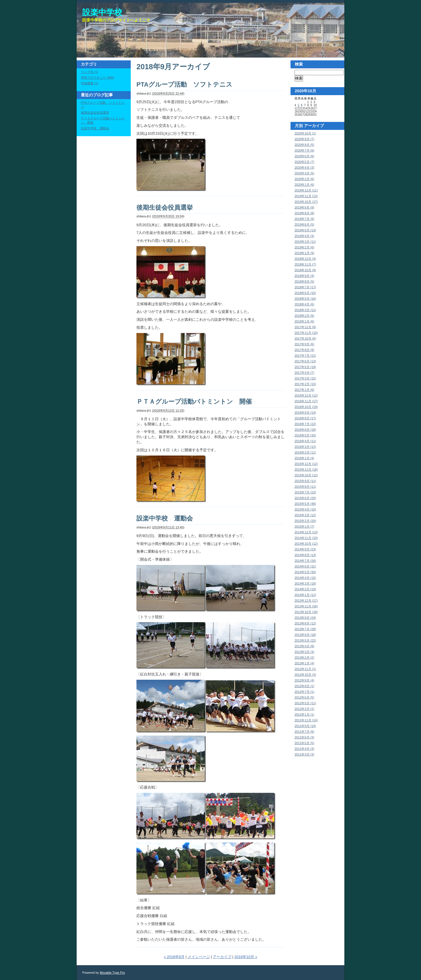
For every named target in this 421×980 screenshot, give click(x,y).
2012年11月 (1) (305, 669)
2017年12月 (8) (305, 327)
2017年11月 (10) (306, 333)
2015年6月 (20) (305, 498)
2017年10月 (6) (305, 338)
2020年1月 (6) (304, 185)
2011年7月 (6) (304, 732)
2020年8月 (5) (304, 145)
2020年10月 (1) (305, 133)
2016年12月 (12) (306, 395)
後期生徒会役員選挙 (165, 208)
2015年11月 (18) (306, 469)
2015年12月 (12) (306, 464)
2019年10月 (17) (306, 202)
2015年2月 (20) (305, 521)
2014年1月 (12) (305, 595)
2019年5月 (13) (305, 230)
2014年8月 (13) (305, 555)
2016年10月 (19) (306, 407)
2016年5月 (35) (305, 435)
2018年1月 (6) (304, 321)
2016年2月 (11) (305, 452)
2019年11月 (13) (306, 196)
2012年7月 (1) (304, 692)
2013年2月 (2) (304, 658)
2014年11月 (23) (306, 538)
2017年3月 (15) (305, 378)
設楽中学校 (102, 12)
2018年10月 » (246, 957)
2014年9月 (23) (305, 549)
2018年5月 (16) (305, 299)
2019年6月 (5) (304, 224)
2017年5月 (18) (305, 367)
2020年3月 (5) (304, 173)
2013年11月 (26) (306, 606)
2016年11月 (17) (306, 401)
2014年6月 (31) (305, 566)
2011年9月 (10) (305, 726)
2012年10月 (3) (305, 675)
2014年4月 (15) (305, 578)
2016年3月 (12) (305, 447)
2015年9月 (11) (305, 481)
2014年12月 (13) (306, 532)
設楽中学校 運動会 (165, 518)
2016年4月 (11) (305, 441)
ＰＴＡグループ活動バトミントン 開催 (194, 402)
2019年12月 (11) (306, 190)
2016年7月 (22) (305, 424)
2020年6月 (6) (304, 156)
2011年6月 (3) (304, 737)
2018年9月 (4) (304, 276)
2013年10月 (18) (306, 612)
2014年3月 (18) (305, 583)
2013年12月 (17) (306, 601)
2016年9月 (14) (305, 413)
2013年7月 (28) (305, 629)
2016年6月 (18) (305, 430)
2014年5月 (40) (305, 572)
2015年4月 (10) (305, 509)
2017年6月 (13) (305, 361)
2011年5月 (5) (304, 743)
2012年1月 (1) (304, 714)
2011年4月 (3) (304, 749)
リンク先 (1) (90, 72)
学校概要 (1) (90, 83)
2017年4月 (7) (304, 373)
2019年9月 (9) (304, 207)
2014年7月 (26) (305, 561)
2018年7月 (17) (305, 287)
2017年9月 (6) (304, 344)
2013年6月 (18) (305, 635)
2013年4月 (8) (304, 646)
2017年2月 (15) (305, 384)
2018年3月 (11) (305, 310)
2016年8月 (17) (305, 418)
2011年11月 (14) (306, 720)
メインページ (199, 957)
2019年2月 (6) (304, 247)
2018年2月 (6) (304, 316)
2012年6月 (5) (304, 697)
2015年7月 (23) (305, 492)
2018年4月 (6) (304, 304)
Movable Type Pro (112, 973)
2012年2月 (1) (304, 709)
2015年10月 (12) (306, 475)
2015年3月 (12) (305, 515)
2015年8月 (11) (305, 487)
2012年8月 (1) (304, 686)
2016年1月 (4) (304, 458)
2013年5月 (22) (305, 640)
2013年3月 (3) (304, 652)
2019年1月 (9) (304, 253)
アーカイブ (222, 957)
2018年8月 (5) (304, 281)
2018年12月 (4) (305, 259)
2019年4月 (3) (304, 236)
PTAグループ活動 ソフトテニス (184, 84)
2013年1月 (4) (304, 663)
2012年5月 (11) (305, 703)
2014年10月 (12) (306, 544)
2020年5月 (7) (304, 162)
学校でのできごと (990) (98, 77)
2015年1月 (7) (304, 526)
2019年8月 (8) (304, 213)
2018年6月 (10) (305, 293)
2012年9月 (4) (304, 680)
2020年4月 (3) (304, 168)
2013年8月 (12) (305, 623)
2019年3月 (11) (305, 242)
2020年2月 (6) (304, 179)
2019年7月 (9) (304, 219)
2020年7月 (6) (304, 150)
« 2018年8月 (174, 957)
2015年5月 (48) (305, 504)
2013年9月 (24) (305, 618)
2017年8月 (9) (304, 350)
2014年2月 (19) (305, 589)
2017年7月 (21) (305, 356)
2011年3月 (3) (304, 754)
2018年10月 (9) (305, 270)
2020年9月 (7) (304, 139)
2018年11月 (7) (305, 264)
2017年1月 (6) (304, 390)
